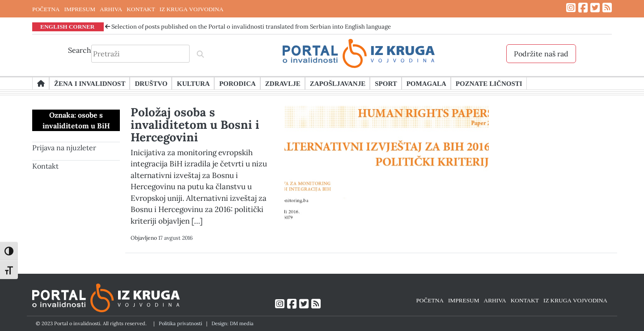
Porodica (237, 83)
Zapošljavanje (338, 83)
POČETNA (46, 9)
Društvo (151, 83)
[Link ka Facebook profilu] (583, 8)
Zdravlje (283, 83)
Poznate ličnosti (489, 83)
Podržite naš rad (541, 54)
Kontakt (45, 166)
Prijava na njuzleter (64, 148)
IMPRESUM (80, 9)
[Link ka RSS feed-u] (607, 8)
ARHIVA (111, 9)
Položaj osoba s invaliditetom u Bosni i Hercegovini (195, 125)
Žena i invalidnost (90, 83)
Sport (386, 83)
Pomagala (426, 83)
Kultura (193, 83)
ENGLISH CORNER (68, 26)
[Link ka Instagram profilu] (571, 8)
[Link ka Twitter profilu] (595, 8)
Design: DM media (233, 323)
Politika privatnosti (180, 323)
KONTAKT (141, 9)
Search (80, 50)
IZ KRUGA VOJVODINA (192, 9)
